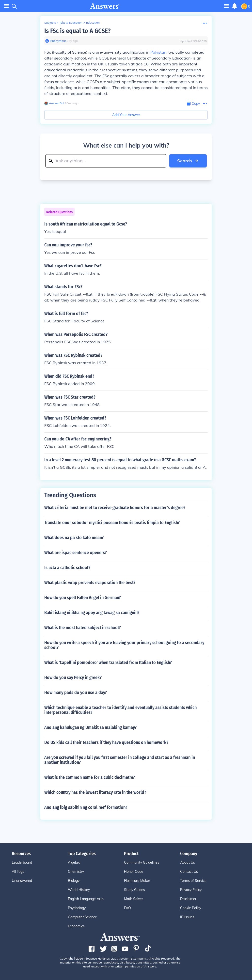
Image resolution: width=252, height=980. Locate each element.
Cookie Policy (191, 908)
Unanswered (22, 881)
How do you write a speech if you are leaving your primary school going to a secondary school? (124, 645)
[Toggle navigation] (226, 6)
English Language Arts (86, 899)
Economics (76, 926)
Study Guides (134, 890)
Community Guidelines (142, 862)
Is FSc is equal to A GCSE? (77, 31)
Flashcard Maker (137, 881)
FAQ (127, 908)
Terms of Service (193, 881)
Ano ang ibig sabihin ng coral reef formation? (86, 807)
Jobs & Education (71, 23)
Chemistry (76, 872)
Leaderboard (22, 862)
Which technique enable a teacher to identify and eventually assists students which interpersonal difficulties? (120, 710)
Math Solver (134, 899)
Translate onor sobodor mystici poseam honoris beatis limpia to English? (112, 523)
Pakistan (158, 52)
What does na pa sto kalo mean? (74, 538)
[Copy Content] (193, 104)
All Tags (18, 872)
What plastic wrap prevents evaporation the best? (90, 583)
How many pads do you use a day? (76, 693)
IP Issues (187, 917)
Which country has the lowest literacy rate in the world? (95, 792)
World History (79, 890)
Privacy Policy (191, 890)
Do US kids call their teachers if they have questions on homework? (106, 742)
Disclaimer (188, 899)
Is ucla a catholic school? (67, 568)
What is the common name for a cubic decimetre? (90, 777)
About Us (188, 862)
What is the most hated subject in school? (83, 628)
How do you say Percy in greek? (73, 678)
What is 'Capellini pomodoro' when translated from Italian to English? (108, 663)
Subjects (50, 23)
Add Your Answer (126, 115)
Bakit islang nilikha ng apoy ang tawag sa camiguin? (92, 613)
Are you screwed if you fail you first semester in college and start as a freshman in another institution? (120, 760)
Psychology (77, 908)
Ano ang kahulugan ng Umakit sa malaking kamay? (90, 727)
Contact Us (189, 872)
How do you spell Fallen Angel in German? (83, 598)
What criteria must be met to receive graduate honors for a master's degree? (115, 508)
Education (93, 23)
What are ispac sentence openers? (76, 553)
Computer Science (82, 917)
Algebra (74, 862)
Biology (74, 881)
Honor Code (134, 872)
